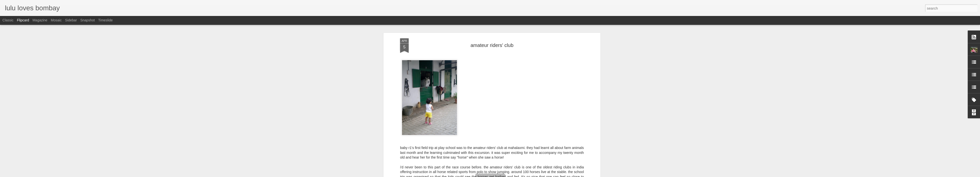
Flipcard (23, 20)
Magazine (40, 20)
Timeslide (105, 20)
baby (491, 129)
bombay (502, 129)
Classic (8, 20)
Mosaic (56, 20)
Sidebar (71, 20)
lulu (511, 123)
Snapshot (88, 20)
